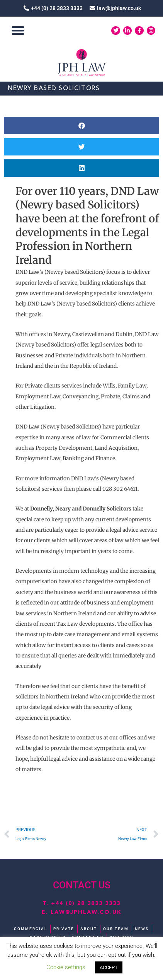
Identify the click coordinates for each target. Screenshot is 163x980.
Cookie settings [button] (66, 967)
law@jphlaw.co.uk (86, 912)
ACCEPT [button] (109, 967)
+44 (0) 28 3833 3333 (86, 903)
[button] (18, 31)
